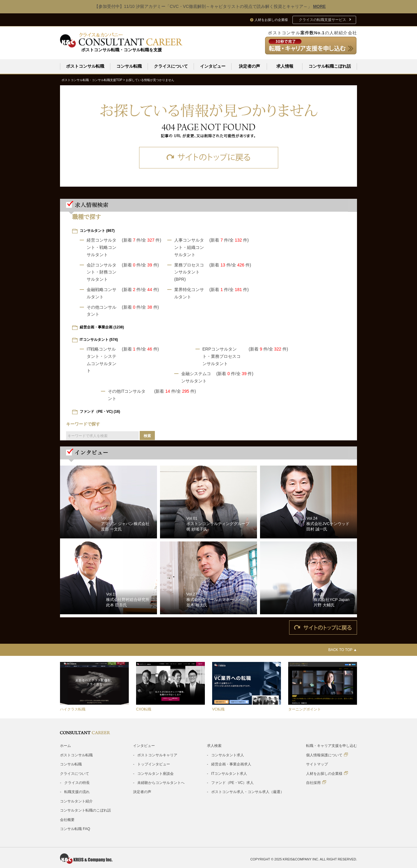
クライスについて (171, 66)
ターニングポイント (305, 709)
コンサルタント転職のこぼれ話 (85, 810)
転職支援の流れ (77, 792)
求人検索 (214, 745)
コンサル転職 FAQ (75, 829)
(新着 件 (131, 240)
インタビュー (213, 66)
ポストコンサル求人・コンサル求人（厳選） (248, 792)
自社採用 (316, 782)
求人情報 (285, 66)
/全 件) (151, 240)
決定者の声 (249, 66)
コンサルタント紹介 (76, 801)
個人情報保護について (327, 755)
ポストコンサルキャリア (157, 755)
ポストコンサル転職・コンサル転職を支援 (122, 50)
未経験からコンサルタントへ (161, 782)
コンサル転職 (129, 66)
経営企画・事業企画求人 (231, 764)
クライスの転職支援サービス (322, 20)
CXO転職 (144, 709)
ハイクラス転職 (73, 709)
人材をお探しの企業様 (327, 773)
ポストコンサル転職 (85, 66)
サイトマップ (317, 764)
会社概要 (67, 819)
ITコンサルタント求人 (229, 773)
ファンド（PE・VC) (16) (100, 411)
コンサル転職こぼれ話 (330, 66)
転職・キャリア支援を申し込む (332, 745)
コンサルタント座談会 (155, 773)
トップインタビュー (154, 764)
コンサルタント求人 (228, 755)
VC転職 (218, 709)
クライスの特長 (77, 782)
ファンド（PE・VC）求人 (233, 782)
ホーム (65, 745)
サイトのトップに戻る (209, 157)
